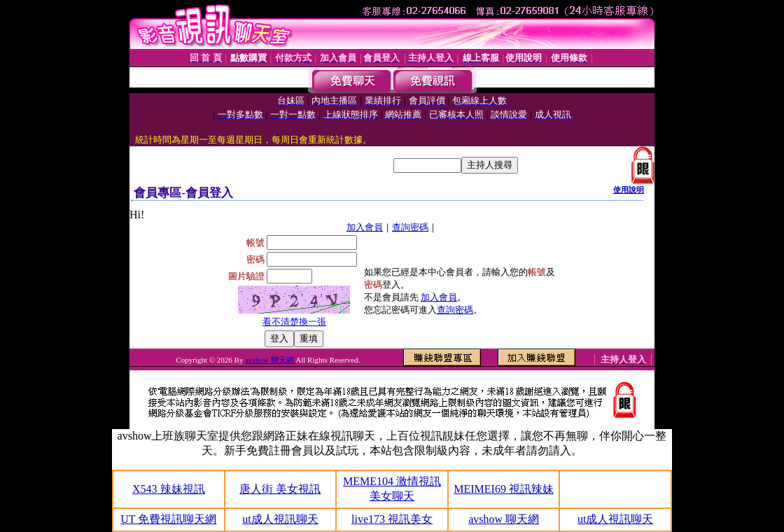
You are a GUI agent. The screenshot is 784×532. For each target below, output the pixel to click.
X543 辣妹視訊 (169, 489)
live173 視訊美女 (392, 519)
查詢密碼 (410, 227)
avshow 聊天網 (270, 360)
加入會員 (365, 227)
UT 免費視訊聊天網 (168, 519)
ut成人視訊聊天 (280, 519)
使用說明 (629, 190)
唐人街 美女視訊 (280, 489)
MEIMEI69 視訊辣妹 (504, 489)
